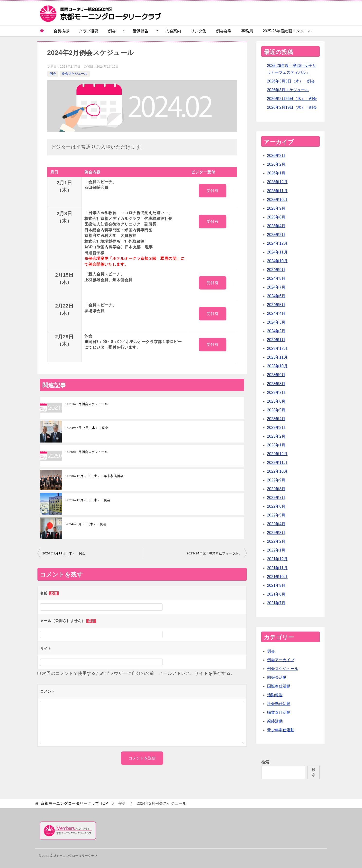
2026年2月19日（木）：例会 (292, 107)
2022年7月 (276, 498)
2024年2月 (276, 331)
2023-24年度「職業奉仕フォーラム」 (214, 553)
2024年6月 (276, 296)
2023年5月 (276, 410)
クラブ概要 (89, 31)
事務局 (247, 31)
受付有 (213, 191)
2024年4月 (276, 313)
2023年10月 (277, 366)
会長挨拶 (61, 31)
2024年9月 (276, 270)
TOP (74, 803)
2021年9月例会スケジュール (87, 404)
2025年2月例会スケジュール (87, 452)
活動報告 (141, 31)
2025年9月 (276, 208)
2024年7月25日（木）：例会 (87, 428)
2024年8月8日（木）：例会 (86, 524)
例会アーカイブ (281, 660)
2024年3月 (276, 322)
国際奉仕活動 (279, 686)
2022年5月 (276, 515)
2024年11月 (277, 252)
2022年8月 (276, 489)
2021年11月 (277, 568)
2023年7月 (276, 393)
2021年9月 (276, 585)
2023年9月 (276, 375)
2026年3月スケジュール (288, 90)
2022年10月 (277, 471)
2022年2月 (276, 541)
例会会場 (224, 31)
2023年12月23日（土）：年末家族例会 (94, 476)
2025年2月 (276, 235)
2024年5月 (276, 305)
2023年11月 (277, 357)
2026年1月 (276, 173)
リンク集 (199, 31)
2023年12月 (277, 348)
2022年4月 (276, 524)
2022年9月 (276, 480)
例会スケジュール (75, 74)
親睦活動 (275, 721)
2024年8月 (276, 278)
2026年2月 (276, 164)
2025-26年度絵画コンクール (287, 31)
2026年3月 (276, 156)
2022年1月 (276, 550)
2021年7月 (276, 603)
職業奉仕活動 (279, 712)
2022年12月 (277, 454)
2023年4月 (276, 419)
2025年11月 (277, 191)
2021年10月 (277, 577)
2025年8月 (276, 217)
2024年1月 (276, 340)
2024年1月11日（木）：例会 (64, 553)
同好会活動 (277, 677)
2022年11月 (277, 463)
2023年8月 (276, 384)
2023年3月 (276, 428)
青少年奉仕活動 (281, 730)
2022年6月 (276, 506)
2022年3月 (276, 533)
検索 (265, 762)
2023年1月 (276, 445)
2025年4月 (276, 226)
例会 (112, 31)
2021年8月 (276, 594)
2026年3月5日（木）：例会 (291, 81)
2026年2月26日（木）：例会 (292, 99)
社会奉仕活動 (279, 704)
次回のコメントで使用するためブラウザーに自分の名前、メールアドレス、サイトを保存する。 (138, 673)
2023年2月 (276, 436)
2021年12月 (277, 559)
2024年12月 (277, 243)
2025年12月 (277, 182)
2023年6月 (276, 401)
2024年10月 (277, 261)
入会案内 (173, 31)
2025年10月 (277, 200)
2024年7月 (276, 287)
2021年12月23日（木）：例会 (88, 500)
